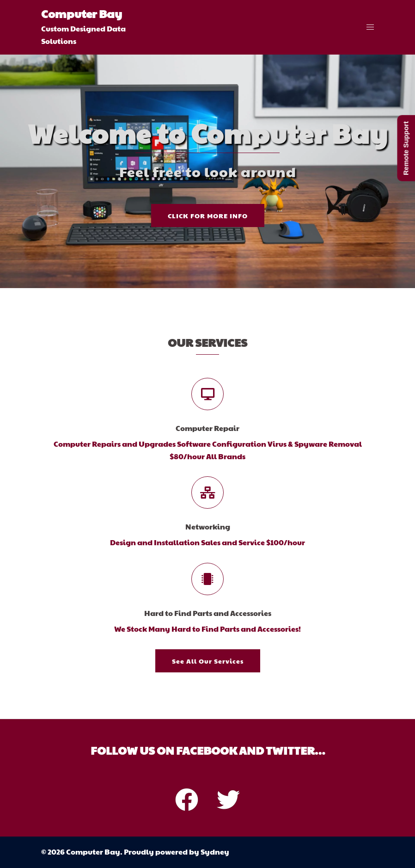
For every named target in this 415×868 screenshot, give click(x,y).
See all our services (208, 661)
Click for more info (208, 215)
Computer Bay (82, 13)
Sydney (215, 852)
